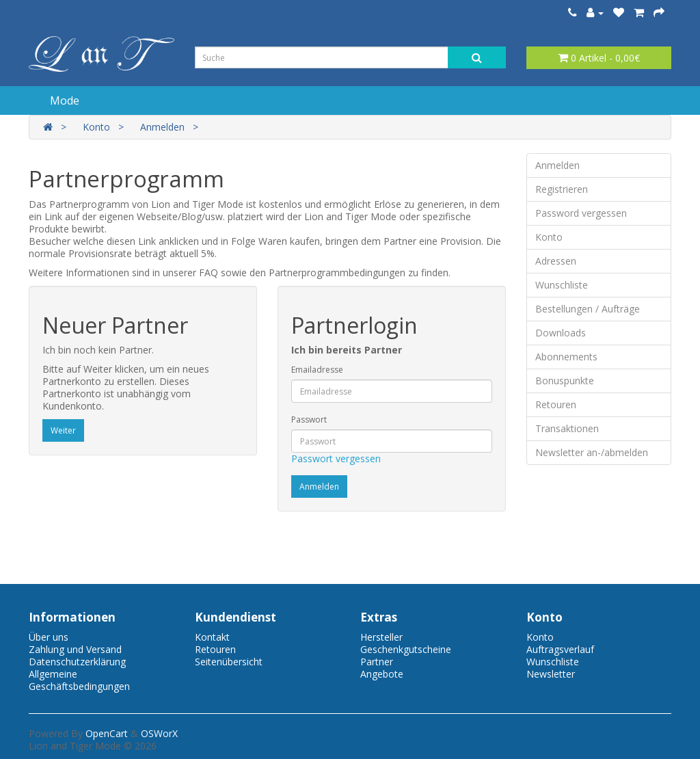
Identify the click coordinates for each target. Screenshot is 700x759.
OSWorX (159, 733)
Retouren (556, 404)
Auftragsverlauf (560, 649)
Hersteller (381, 637)
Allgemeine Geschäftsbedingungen (79, 680)
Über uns (49, 637)
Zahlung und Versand (75, 649)
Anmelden (162, 127)
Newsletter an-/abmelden (592, 452)
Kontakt (212, 637)
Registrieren (562, 189)
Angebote (382, 674)
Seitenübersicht (229, 662)
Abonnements (566, 357)
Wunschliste (562, 285)
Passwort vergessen (336, 458)
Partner (377, 662)
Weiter (63, 430)
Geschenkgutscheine (406, 649)
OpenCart (107, 733)
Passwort (309, 420)
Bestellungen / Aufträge (588, 309)
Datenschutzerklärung (77, 662)
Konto (96, 127)
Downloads (561, 333)
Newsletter (551, 674)
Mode (65, 101)
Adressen (556, 261)
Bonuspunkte (565, 381)
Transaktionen (567, 428)
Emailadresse (317, 370)
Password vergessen (581, 213)
